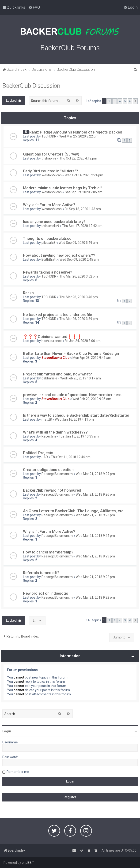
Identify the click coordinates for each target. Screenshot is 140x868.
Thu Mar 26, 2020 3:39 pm (79, 319)
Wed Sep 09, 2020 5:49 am (78, 243)
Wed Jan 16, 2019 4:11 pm (74, 419)
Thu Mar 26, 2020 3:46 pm (79, 297)
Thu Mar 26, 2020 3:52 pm (79, 276)
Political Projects (38, 453)
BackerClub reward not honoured (52, 490)
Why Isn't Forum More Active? (49, 205)
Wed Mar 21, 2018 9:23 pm (95, 556)
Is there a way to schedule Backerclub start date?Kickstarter (76, 415)
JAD (45, 457)
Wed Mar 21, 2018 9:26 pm (95, 494)
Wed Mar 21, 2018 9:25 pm (95, 515)
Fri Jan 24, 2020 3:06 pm (83, 341)
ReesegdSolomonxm (57, 474)
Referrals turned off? (41, 573)
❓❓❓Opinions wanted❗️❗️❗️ (53, 337)
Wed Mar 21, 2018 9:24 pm (95, 536)
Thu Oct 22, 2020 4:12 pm (78, 158)
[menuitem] (34, 7)
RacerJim (49, 436)
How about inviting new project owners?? (59, 255)
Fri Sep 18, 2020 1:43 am (83, 209)
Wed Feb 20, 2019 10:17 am (81, 378)
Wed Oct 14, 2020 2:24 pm (84, 175)
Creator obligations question (48, 470)
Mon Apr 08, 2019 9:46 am (92, 358)
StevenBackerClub (55, 358)
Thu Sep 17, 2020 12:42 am (82, 226)
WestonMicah (52, 175)
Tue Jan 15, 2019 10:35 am (79, 436)
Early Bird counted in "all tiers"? (51, 171)
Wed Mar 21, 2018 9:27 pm (95, 474)
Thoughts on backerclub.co (47, 238)
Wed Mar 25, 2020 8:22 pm (79, 136)
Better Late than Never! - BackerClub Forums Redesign (71, 353)
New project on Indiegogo (46, 593)
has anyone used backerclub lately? (54, 222)
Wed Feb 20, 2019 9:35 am (92, 399)
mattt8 (47, 419)
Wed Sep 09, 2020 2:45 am (79, 260)
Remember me (18, 772)
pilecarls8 (49, 243)
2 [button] (109, 101)
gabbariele (49, 378)
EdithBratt (49, 260)
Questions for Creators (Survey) (51, 154)
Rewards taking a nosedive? (48, 272)
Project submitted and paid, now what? (57, 374)
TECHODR (49, 136)
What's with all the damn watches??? (55, 432)
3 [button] (115, 101)
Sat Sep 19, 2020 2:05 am (84, 192)
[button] (135, 101)
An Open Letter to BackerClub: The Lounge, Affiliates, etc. (74, 511)
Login (7, 731)
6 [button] (130, 101)
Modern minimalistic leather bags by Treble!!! (63, 188)
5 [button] (125, 101)
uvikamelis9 (50, 226)
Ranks (28, 293)
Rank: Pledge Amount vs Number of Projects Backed (76, 132)
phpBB (27, 863)
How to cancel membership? (48, 552)
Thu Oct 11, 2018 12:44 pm (71, 457)
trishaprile (49, 158)
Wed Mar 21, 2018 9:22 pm (95, 577)
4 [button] (120, 101)
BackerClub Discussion (31, 86)
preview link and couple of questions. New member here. (73, 395)
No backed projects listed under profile (57, 315)
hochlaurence (52, 341)
